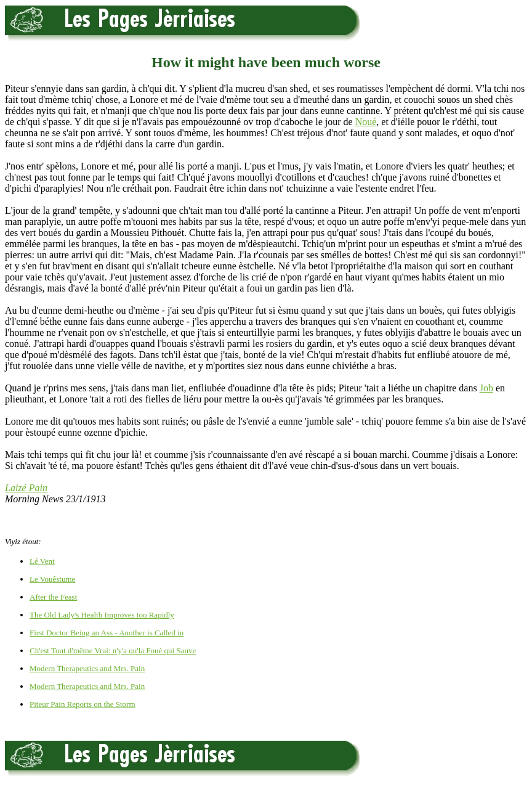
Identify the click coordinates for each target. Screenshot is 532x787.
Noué (366, 122)
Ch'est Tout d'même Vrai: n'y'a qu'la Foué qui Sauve (113, 650)
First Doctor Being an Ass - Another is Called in (107, 633)
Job (486, 388)
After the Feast (53, 597)
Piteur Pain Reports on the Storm (83, 704)
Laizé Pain (26, 488)
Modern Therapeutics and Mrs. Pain (87, 668)
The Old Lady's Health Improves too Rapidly (102, 615)
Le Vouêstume (52, 579)
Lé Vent (42, 561)
